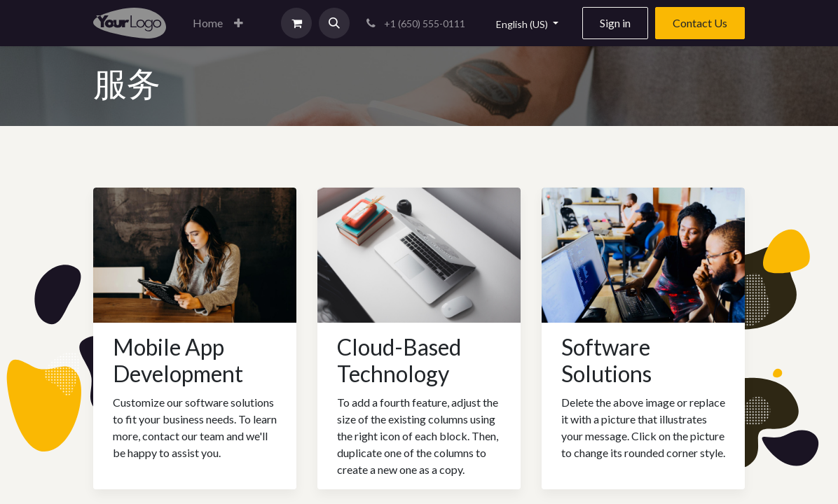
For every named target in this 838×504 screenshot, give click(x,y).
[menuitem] (208, 23)
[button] (239, 23)
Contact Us (700, 23)
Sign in (615, 23)
